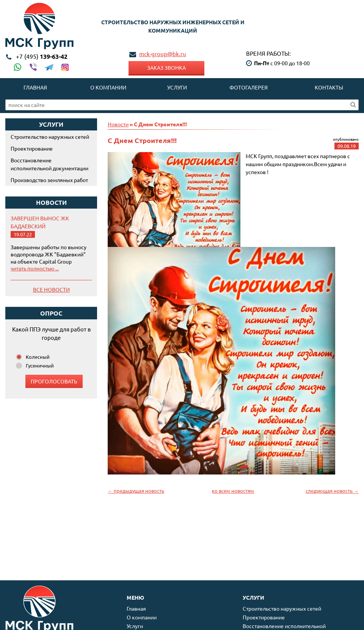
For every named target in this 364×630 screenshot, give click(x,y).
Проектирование (32, 148)
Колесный (38, 357)
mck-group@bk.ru (163, 54)
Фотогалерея (249, 87)
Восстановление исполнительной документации (49, 164)
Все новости (51, 289)
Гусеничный (40, 365)
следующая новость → (332, 491)
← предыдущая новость (136, 491)
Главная (35, 87)
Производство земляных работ (49, 180)
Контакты (329, 87)
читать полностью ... (35, 268)
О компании (108, 87)
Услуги (177, 87)
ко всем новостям (233, 491)
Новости (118, 124)
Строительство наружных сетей (50, 137)
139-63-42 (42, 56)
